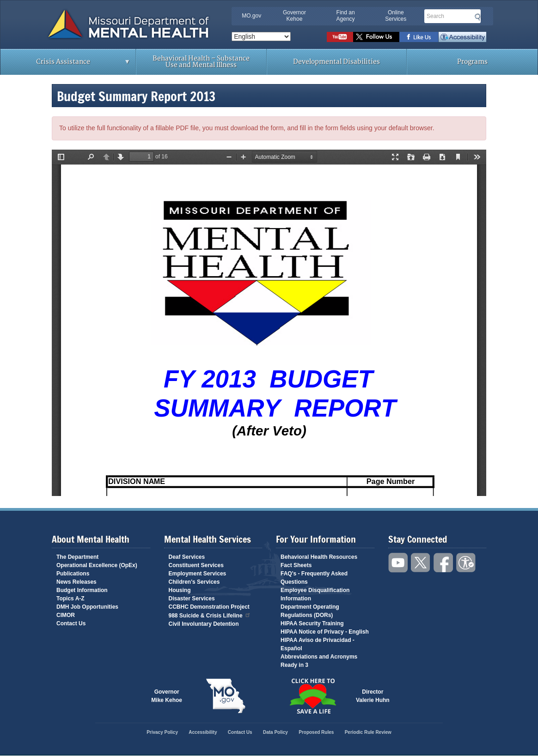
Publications (73, 574)
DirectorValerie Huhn (373, 696)
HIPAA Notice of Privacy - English (325, 632)
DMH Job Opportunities (87, 607)
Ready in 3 (294, 665)
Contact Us (71, 623)
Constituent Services (196, 565)
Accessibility (462, 37)
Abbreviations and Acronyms (319, 657)
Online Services (396, 16)
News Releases (76, 582)
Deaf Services (187, 557)
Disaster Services (192, 599)
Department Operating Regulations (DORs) (310, 611)
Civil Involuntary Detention (204, 624)
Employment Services (198, 574)
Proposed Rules (316, 732)
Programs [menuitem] (472, 62)
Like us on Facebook (419, 37)
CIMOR (66, 615)
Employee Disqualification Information (315, 594)
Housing (180, 590)
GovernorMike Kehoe (167, 696)
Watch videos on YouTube (340, 37)
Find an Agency (346, 16)
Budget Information (82, 590)
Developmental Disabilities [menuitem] (336, 62)
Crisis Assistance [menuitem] (65, 65)
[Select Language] (261, 36)
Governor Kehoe (294, 16)
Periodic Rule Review (368, 732)
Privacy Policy (162, 732)
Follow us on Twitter (376, 37)
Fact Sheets (296, 565)
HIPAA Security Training (312, 623)
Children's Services (194, 582)
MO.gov (251, 16)
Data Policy (275, 732)
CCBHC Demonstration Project (209, 607)
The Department (77, 557)
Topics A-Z (70, 599)
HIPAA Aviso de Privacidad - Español (318, 644)
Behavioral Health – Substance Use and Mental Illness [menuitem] (201, 62)
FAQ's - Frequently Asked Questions (314, 578)
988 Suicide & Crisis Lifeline (210, 615)
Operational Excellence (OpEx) (97, 565)
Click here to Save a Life (312, 696)
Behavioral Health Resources (319, 557)
